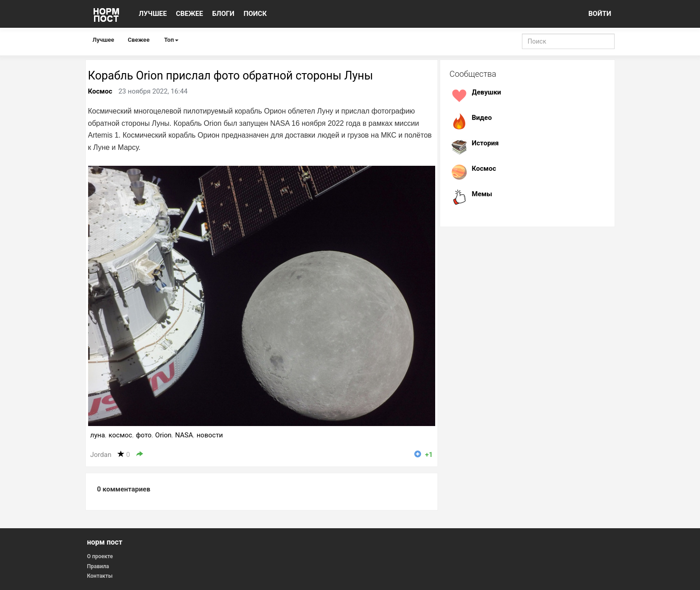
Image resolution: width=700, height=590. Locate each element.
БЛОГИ (223, 14)
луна (98, 435)
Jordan (101, 455)
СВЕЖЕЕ (189, 14)
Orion (164, 435)
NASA (184, 435)
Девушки (487, 92)
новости (210, 435)
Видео (482, 118)
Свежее (139, 40)
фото (144, 435)
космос (120, 435)
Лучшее (104, 40)
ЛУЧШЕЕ (153, 14)
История (486, 143)
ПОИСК (255, 14)
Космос (100, 91)
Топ (171, 40)
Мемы (482, 194)
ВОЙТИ (600, 14)
